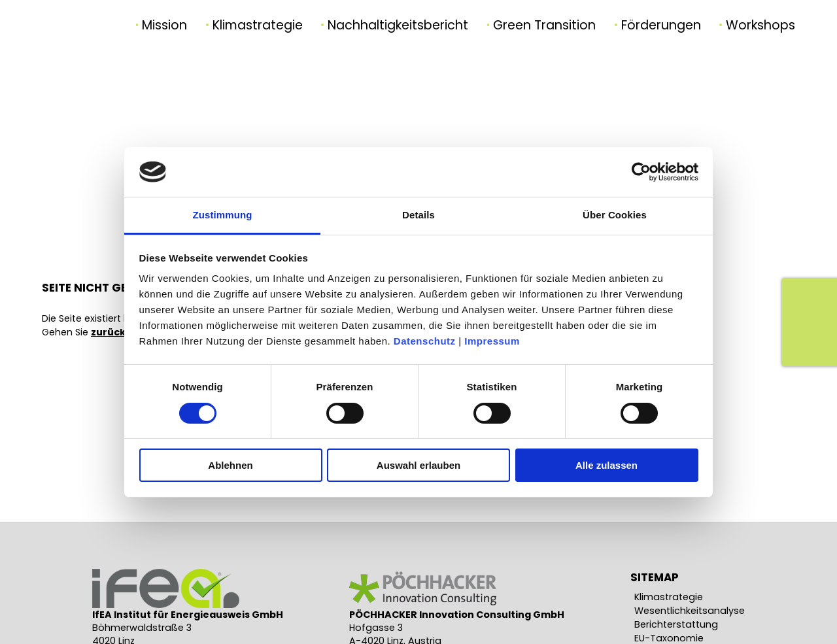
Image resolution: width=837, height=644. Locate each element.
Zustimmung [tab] (223, 215)
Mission (164, 25)
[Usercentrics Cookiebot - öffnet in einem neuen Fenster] (641, 172)
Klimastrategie (258, 25)
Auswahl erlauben (418, 465)
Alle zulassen (606, 465)
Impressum (492, 341)
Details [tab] (418, 215)
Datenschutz (425, 341)
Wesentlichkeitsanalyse (690, 611)
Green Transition (544, 25)
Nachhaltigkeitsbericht (398, 25)
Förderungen (661, 25)
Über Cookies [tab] (615, 215)
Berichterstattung (676, 624)
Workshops (760, 25)
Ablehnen (230, 465)
